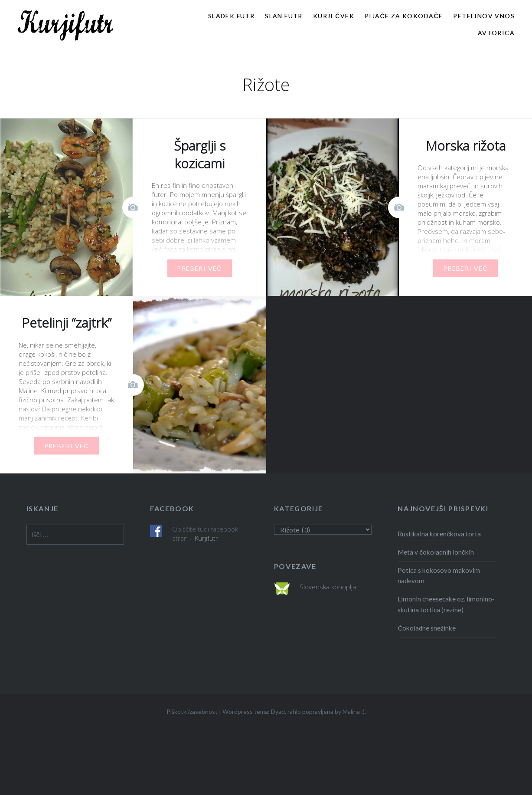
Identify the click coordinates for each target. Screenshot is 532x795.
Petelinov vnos (484, 16)
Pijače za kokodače (404, 16)
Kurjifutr (206, 538)
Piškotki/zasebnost (192, 711)
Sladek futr (231, 16)
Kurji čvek (334, 16)
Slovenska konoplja (328, 587)
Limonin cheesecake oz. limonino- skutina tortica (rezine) (446, 604)
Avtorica (496, 33)
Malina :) (354, 711)
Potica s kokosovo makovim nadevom (439, 576)
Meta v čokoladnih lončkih (436, 552)
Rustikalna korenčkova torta (439, 534)
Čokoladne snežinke (427, 628)
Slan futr (284, 16)
